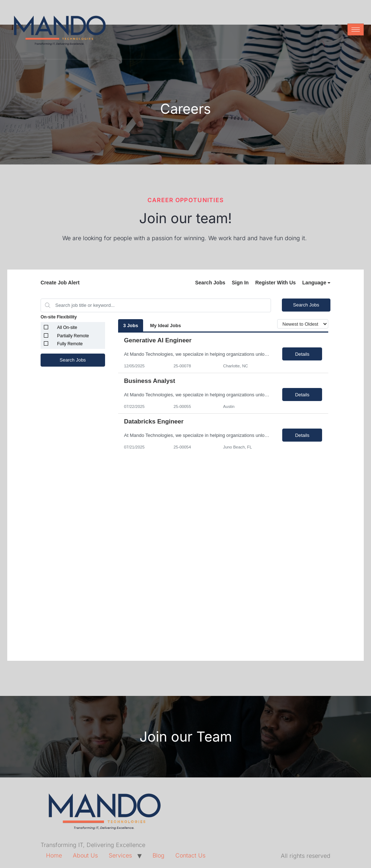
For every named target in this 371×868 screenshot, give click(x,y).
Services (120, 855)
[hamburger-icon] (356, 30)
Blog (159, 855)
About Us (85, 855)
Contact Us (190, 855)
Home (54, 855)
